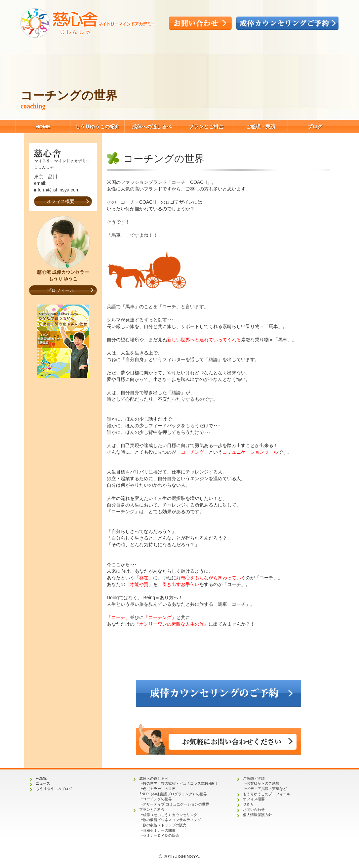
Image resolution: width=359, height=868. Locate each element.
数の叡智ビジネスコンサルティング (172, 820)
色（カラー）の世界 (159, 789)
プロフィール (60, 290)
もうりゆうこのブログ (54, 789)
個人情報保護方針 (258, 815)
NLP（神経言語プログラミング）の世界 (174, 794)
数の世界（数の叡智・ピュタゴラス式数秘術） (181, 783)
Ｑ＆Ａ (248, 804)
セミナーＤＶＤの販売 (161, 835)
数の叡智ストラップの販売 (165, 825)
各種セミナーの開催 (159, 830)
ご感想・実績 (260, 126)
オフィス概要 (60, 201)
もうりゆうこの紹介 (97, 126)
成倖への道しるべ (152, 126)
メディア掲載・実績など (267, 789)
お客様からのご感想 (263, 783)
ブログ (315, 126)
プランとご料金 (206, 126)
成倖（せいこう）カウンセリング (170, 815)
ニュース (43, 783)
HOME (43, 126)
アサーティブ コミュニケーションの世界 (176, 804)
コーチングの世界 (157, 799)
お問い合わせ (254, 809)
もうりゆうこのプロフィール (267, 794)
